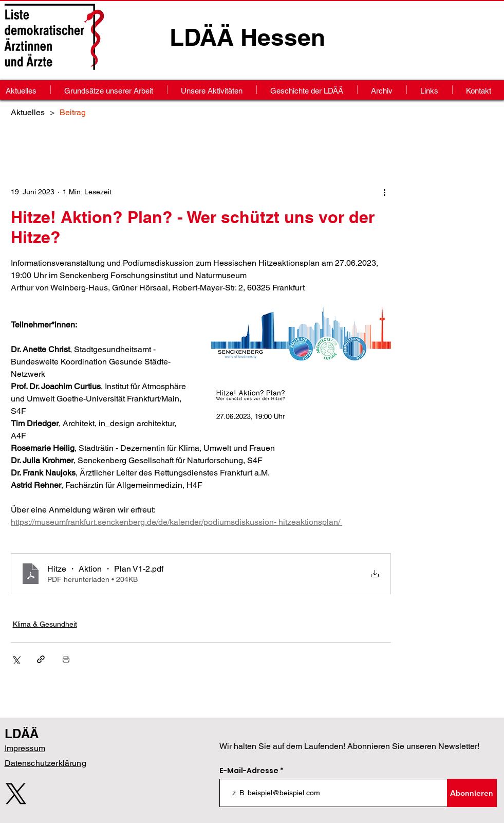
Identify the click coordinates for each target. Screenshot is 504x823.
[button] (382, 90)
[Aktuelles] (28, 112)
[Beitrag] (73, 112)
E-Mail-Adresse (250, 771)
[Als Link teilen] (41, 659)
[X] (16, 794)
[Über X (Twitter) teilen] (16, 659)
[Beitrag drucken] (66, 659)
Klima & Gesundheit (45, 624)
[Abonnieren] (472, 793)
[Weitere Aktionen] (385, 192)
